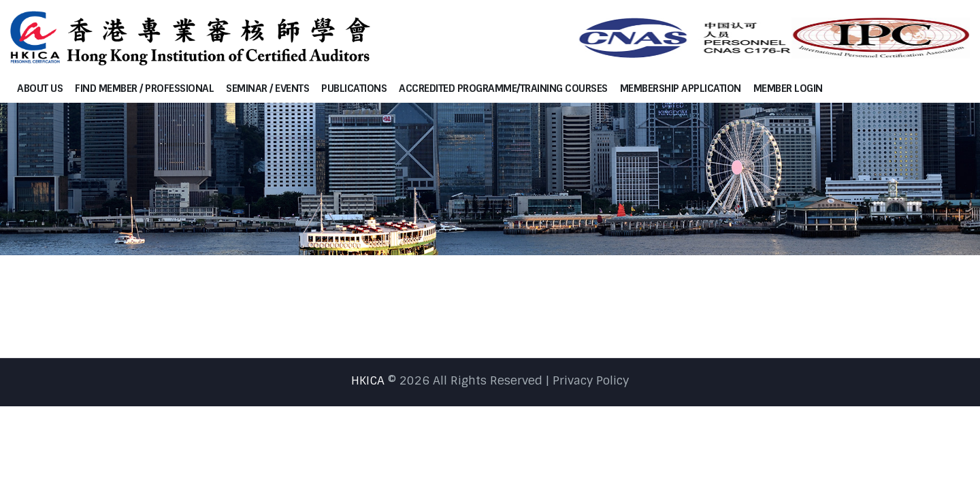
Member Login (788, 88)
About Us (40, 88)
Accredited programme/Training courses (503, 88)
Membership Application (681, 88)
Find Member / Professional (144, 88)
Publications (354, 88)
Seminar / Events (267, 88)
